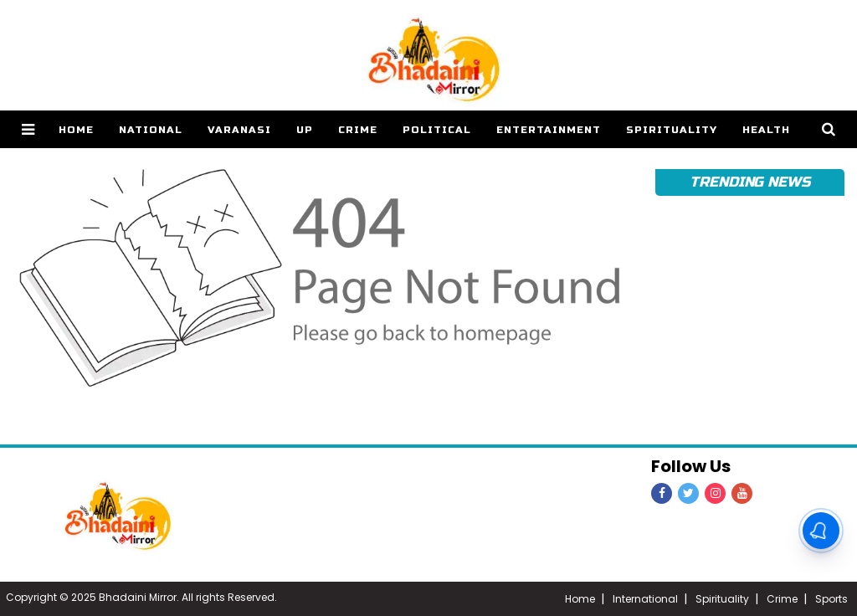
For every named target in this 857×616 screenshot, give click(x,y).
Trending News (750, 182)
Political (437, 130)
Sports (831, 599)
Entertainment (549, 130)
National (151, 130)
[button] (28, 129)
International (645, 599)
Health (766, 130)
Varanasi (239, 130)
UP (305, 130)
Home (580, 599)
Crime (358, 130)
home (76, 130)
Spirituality (672, 130)
